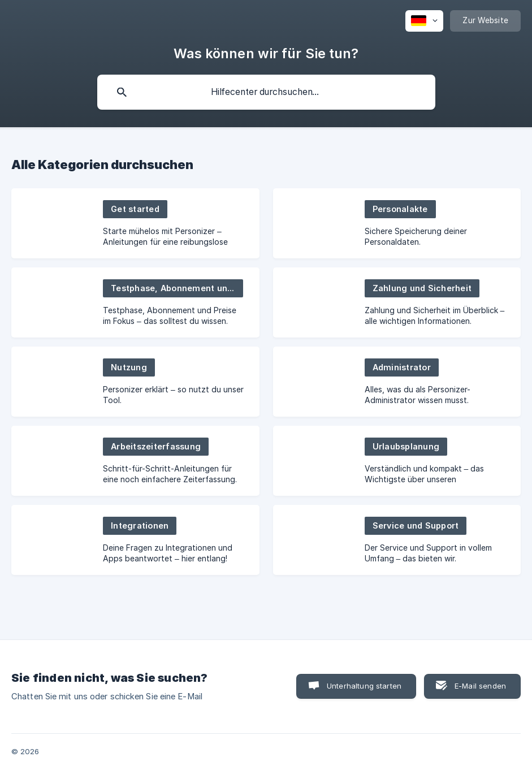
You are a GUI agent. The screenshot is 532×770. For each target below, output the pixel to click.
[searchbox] (266, 92)
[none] (424, 21)
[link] (135, 223)
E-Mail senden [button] (480, 686)
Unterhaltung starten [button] (364, 686)
